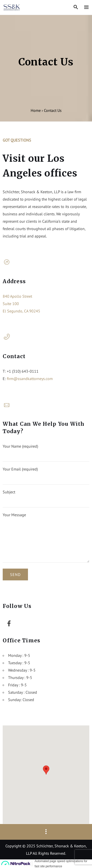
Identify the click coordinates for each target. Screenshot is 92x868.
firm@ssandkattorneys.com (30, 379)
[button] (46, 770)
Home (36, 110)
